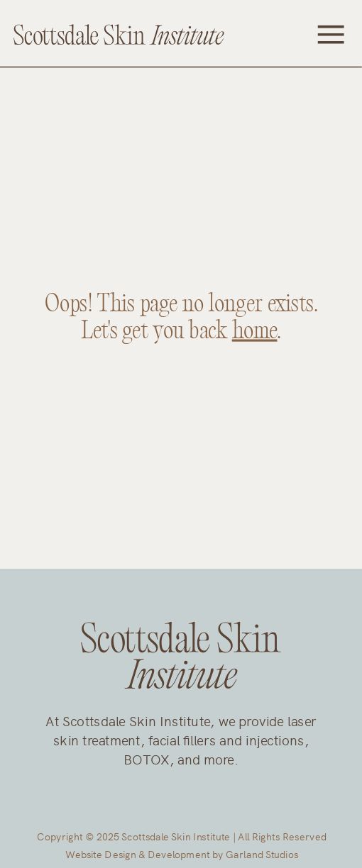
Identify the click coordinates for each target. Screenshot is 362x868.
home (255, 331)
